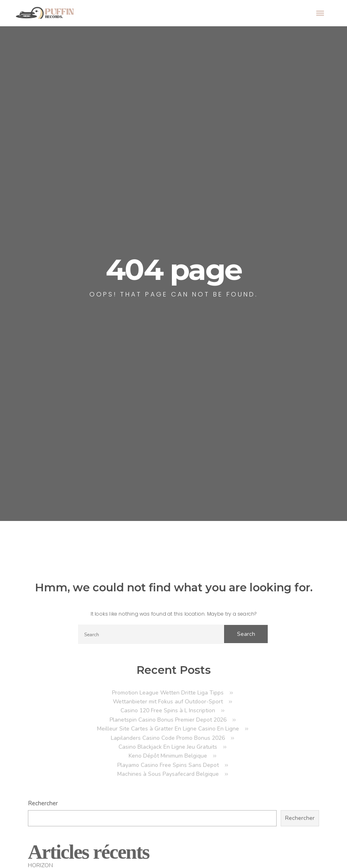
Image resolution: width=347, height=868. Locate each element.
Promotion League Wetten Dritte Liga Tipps (168, 693)
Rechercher (43, 803)
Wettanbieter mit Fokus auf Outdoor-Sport (168, 702)
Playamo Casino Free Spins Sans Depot (168, 765)
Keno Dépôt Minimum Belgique (168, 756)
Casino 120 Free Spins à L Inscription (168, 710)
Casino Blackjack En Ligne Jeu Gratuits (168, 747)
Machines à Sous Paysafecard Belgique (168, 774)
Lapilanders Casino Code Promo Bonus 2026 (168, 738)
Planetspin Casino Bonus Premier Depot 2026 (168, 720)
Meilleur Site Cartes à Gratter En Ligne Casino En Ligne (168, 729)
